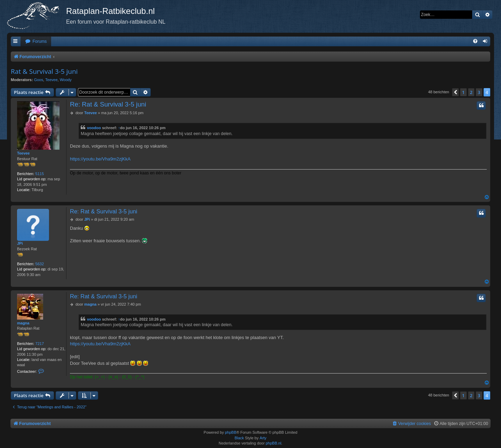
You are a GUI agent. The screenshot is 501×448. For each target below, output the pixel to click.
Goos (39, 80)
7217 (40, 344)
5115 (40, 174)
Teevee (51, 80)
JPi (20, 243)
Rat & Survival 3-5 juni (44, 71)
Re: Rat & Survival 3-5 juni (108, 104)
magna (23, 323)
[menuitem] (36, 42)
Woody (66, 80)
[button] (455, 92)
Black (239, 438)
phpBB (230, 432)
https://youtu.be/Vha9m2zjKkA (100, 159)
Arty (263, 438)
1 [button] (463, 92)
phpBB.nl (274, 443)
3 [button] (479, 92)
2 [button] (471, 92)
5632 (40, 264)
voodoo (94, 128)
